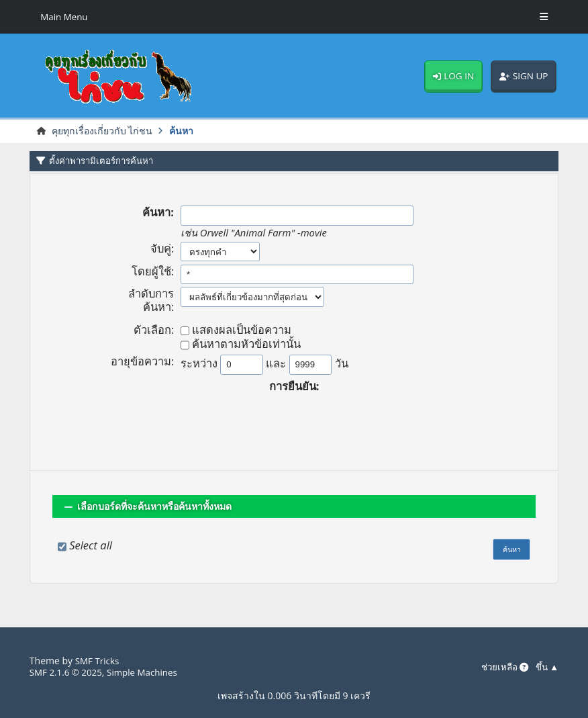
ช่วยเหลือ (501, 667)
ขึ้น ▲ (546, 667)
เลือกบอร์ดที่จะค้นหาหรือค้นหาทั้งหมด (159, 506)
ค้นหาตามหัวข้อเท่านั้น (246, 345)
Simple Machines (148, 672)
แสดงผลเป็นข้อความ (242, 330)
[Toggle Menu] (544, 17)
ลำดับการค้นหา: (151, 301)
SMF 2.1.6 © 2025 (68, 672)
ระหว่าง (199, 364)
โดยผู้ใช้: (153, 272)
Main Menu (65, 16)
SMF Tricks (98, 661)
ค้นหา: (158, 213)
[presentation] (294, 420)
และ (276, 364)
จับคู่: (162, 249)
